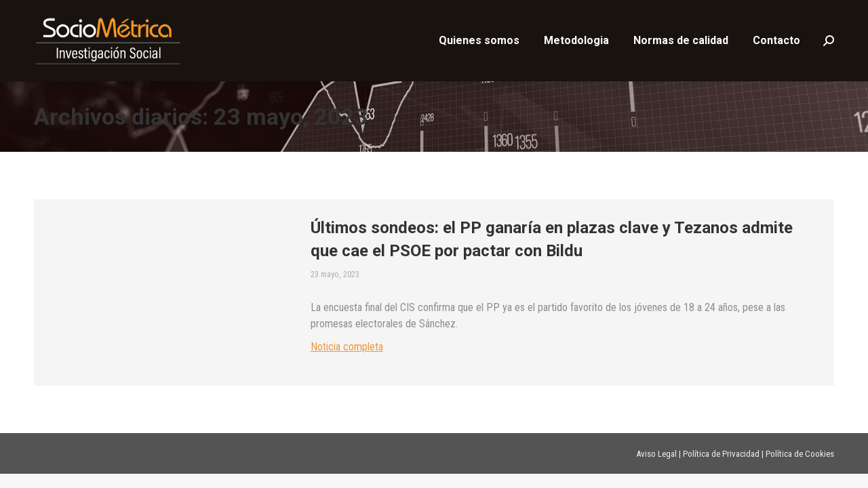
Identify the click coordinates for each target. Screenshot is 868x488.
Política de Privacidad (721, 454)
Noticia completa (347, 347)
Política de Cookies (800, 454)
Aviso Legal (656, 454)
